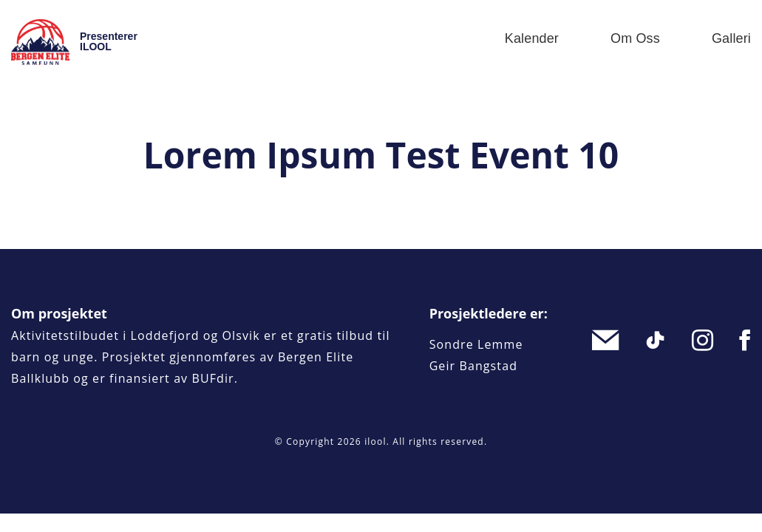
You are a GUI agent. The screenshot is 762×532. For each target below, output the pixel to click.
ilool (375, 441)
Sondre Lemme (476, 344)
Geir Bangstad (473, 366)
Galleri (731, 38)
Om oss (635, 38)
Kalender (532, 38)
